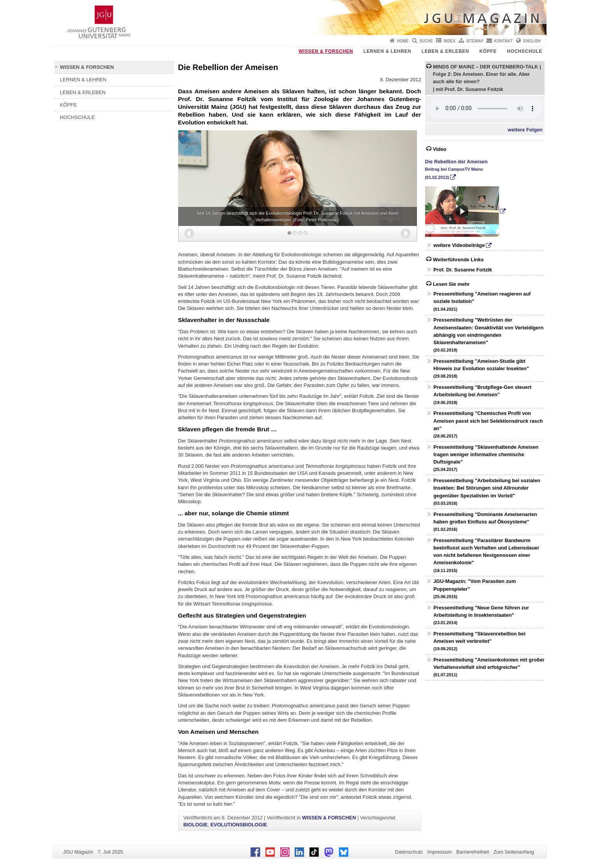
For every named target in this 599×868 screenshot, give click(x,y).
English (532, 41)
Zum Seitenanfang (514, 852)
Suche (426, 41)
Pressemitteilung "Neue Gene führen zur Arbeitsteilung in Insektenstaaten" (481, 615)
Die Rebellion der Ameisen (456, 169)
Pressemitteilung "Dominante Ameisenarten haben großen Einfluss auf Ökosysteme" (485, 521)
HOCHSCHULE (525, 51)
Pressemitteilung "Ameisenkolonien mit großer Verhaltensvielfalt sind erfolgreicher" (489, 667)
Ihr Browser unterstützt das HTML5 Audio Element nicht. (485, 108)
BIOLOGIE (195, 825)
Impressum (439, 852)
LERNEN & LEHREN (387, 51)
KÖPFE (488, 51)
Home (403, 41)
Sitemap (475, 41)
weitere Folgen (525, 130)
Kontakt (503, 41)
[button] (189, 234)
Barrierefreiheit (473, 852)
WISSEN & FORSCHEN (326, 51)
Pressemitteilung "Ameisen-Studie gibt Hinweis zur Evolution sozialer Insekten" (481, 368)
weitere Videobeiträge (459, 245)
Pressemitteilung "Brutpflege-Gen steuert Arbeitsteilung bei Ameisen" (482, 394)
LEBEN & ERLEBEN (445, 51)
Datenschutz (409, 852)
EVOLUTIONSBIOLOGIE (239, 825)
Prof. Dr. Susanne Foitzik (463, 270)
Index (449, 41)
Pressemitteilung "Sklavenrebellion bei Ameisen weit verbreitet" (479, 641)
